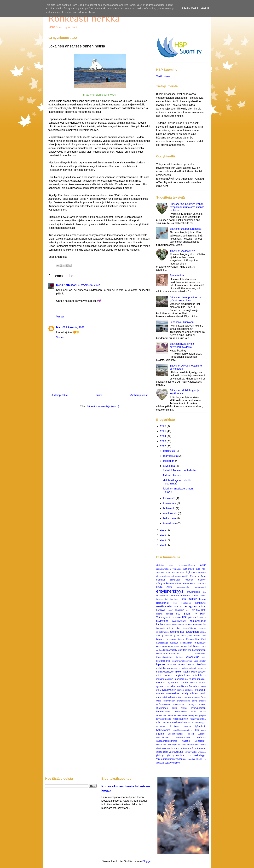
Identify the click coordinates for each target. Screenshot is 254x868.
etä (204, 592)
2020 (163, 535)
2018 (163, 545)
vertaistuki (200, 741)
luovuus (190, 664)
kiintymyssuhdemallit (178, 646)
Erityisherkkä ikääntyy (182, 251)
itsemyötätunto (190, 628)
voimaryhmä (187, 748)
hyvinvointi (162, 621)
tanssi (203, 712)
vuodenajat (162, 752)
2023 (163, 441)
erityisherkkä (193, 592)
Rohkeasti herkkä (84, 18)
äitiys (177, 763)
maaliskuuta (171, 513)
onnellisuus (182, 686)
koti (204, 657)
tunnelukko (161, 727)
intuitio (171, 628)
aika (171, 565)
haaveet (160, 599)
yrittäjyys (160, 763)
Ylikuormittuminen (165, 759)
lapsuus (161, 664)
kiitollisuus (194, 646)
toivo (159, 722)
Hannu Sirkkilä (189, 599)
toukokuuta (170, 503)
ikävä (185, 625)
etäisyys (160, 596)
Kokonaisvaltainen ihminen (170, 657)
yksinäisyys (200, 755)
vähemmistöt (191, 752)
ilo (204, 624)
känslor (202, 661)
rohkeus (194, 693)
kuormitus (188, 661)
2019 (163, 540)
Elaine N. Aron (198, 576)
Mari (59, 327)
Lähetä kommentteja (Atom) (103, 406)
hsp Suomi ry (186, 614)
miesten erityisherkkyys (177, 675)
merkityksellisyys (165, 672)
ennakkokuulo (182, 587)
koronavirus (192, 657)
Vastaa (60, 317)
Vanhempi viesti (139, 395)
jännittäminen (194, 635)
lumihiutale (171, 664)
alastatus (160, 572)
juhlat (183, 635)
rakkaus (189, 690)
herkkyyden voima (195, 606)
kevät (164, 646)
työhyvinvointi (163, 730)
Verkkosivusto (164, 76)
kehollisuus (200, 643)
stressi (202, 704)
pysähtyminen (169, 690)
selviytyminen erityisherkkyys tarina (180, 701)
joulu (176, 635)
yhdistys (160, 755)
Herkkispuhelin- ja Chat (169, 606)
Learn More (190, 9)
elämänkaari (189, 583)
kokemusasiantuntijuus (168, 654)
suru (174, 708)
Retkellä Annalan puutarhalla (179, 470)
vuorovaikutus (176, 752)
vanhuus (201, 737)
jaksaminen (192, 632)
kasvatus (171, 639)
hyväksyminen (179, 621)
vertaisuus (162, 745)
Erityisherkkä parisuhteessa (185, 229)
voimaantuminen (171, 748)
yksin (189, 756)
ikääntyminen (195, 625)
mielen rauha (182, 672)
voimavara (200, 748)
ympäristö (180, 759)
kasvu (181, 639)
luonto (181, 664)
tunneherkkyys (199, 722)
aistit (203, 565)
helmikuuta (170, 518)
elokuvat (161, 580)
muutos (160, 682)
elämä (179, 583)
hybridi (202, 617)
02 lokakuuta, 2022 (73, 327)
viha (189, 745)
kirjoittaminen (185, 650)
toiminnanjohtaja (198, 719)
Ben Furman (178, 572)
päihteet (181, 690)
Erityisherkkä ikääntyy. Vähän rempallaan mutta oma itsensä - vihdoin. (187, 207)
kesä (158, 646)
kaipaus (160, 639)
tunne (166, 722)
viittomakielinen (199, 745)
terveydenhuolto (164, 719)
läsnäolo (201, 664)
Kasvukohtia (192, 639)
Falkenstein (193, 596)
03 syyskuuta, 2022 (89, 285)
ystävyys (169, 763)
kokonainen (200, 654)
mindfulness (199, 675)
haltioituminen (172, 599)
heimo (202, 599)
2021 (163, 530)
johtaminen (167, 635)
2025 (163, 431)
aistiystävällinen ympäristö (169, 569)
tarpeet (178, 715)
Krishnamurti (177, 661)
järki (204, 635)
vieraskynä (173, 745)
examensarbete (178, 596)
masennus (175, 668)
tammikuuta (170, 523)
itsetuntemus (177, 632)
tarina (170, 715)
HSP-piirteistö (190, 617)
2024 (163, 436)
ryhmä (172, 697)
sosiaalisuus (179, 704)
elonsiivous (175, 580)
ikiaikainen (177, 625)
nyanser (160, 686)
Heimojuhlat (162, 603)
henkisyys (200, 603)
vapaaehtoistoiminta (167, 741)
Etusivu (99, 395)
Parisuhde (194, 686)
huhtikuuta (170, 508)
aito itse (201, 569)
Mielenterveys (198, 672)
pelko (203, 686)
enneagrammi (199, 587)
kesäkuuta (170, 498)
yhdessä (202, 752)
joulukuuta (170, 451)
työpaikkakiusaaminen (182, 730)
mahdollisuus (163, 668)
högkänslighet (198, 621)
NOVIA (202, 683)
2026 (163, 426)
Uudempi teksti (59, 395)
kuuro (196, 661)
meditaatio (192, 668)
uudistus (202, 734)
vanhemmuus (183, 737)
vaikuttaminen (163, 737)
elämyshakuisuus (165, 583)
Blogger (147, 861)
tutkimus (187, 727)
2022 (163, 446)
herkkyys (161, 610)
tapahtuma (161, 715)
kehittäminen (186, 643)
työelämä (200, 726)
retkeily (185, 693)
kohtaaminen (199, 650)
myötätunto (173, 683)
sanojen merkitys (192, 697)
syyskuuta (169, 466)
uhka (196, 730)
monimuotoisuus (165, 679)
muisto (192, 679)
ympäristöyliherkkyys (196, 759)
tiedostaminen (181, 719)
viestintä (182, 745)
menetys (202, 668)
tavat (185, 715)
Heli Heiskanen (182, 603)
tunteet (175, 726)
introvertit (160, 628)
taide (194, 712)
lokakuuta (169, 461)
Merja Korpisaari (66, 285)
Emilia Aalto (164, 587)
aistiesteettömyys (187, 565)
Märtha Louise (189, 683)
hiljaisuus (179, 610)
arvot (168, 572)
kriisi (168, 661)
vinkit (159, 748)
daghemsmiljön (182, 576)
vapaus (186, 741)
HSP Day (195, 610)
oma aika (170, 686)
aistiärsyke (189, 569)
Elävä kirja (201, 583)
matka (184, 668)
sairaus (179, 697)
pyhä (158, 690)
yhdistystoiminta (175, 755)
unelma (160, 734)
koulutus (161, 661)
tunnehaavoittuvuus (180, 722)
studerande (162, 708)
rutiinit (165, 697)
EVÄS (167, 596)
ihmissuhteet (163, 624)
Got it (205, 9)
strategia (192, 704)
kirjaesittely (171, 650)
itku (179, 628)
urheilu (190, 734)
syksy (184, 708)
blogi (187, 572)
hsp (187, 610)
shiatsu (202, 701)
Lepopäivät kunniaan (182, 322)
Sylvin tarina (177, 275)
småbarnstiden (163, 704)
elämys (202, 580)
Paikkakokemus (172, 475)
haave (203, 596)
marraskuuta (171, 456)
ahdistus (160, 565)
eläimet (189, 580)
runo (159, 697)
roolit (203, 693)
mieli (159, 675)
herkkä (170, 610)
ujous (203, 730)
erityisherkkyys (170, 591)
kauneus (174, 643)
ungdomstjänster (176, 734)
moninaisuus (181, 679)
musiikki (201, 679)
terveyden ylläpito (197, 715)
